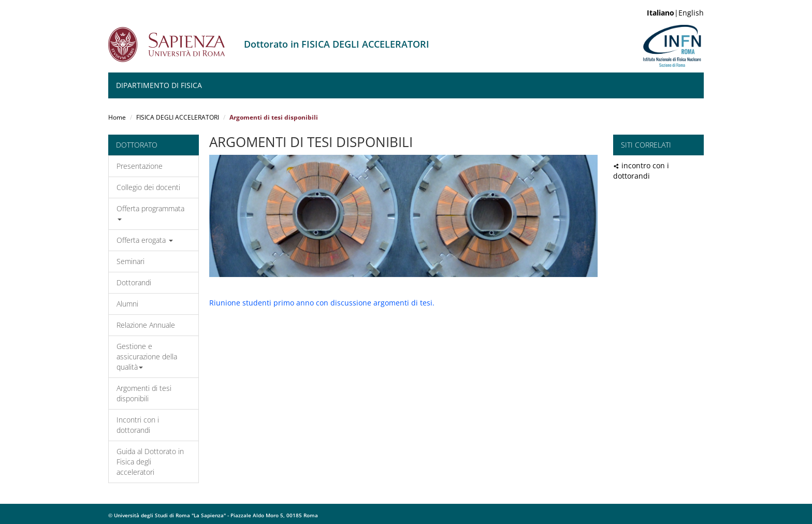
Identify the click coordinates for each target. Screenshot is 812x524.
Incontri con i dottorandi (138, 425)
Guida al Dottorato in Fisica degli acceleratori (150, 462)
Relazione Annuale (146, 325)
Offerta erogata (145, 240)
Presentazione (140, 166)
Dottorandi (134, 282)
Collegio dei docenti (148, 187)
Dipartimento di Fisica (159, 85)
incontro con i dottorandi (641, 171)
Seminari (130, 261)
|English (675, 13)
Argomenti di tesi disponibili (144, 393)
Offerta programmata (150, 212)
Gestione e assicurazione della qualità (147, 356)
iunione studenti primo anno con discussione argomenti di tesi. (324, 303)
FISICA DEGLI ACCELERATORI (178, 117)
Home (117, 117)
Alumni (127, 304)
